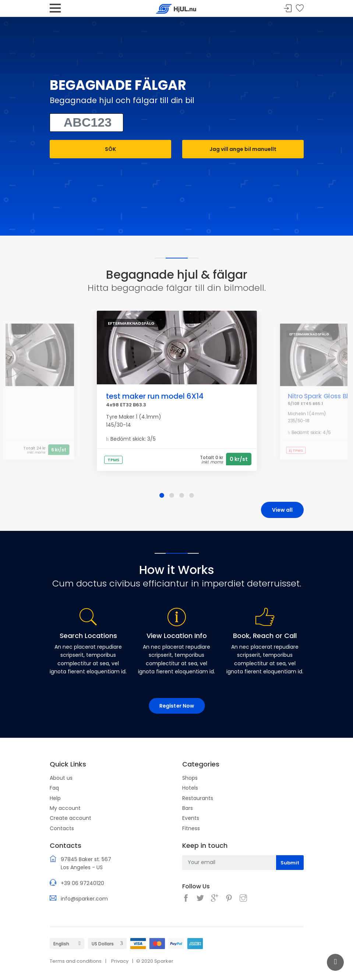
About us (61, 778)
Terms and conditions (76, 961)
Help (55, 798)
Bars (188, 808)
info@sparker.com (84, 899)
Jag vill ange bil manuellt (243, 149)
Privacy (120, 961)
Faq (54, 788)
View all (282, 510)
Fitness (191, 828)
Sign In (288, 9)
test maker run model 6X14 (155, 396)
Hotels (190, 788)
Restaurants (198, 798)
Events (191, 818)
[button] (162, 495)
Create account (70, 818)
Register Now (177, 706)
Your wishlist (300, 9)
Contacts (62, 828)
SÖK (110, 149)
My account (65, 808)
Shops (190, 778)
